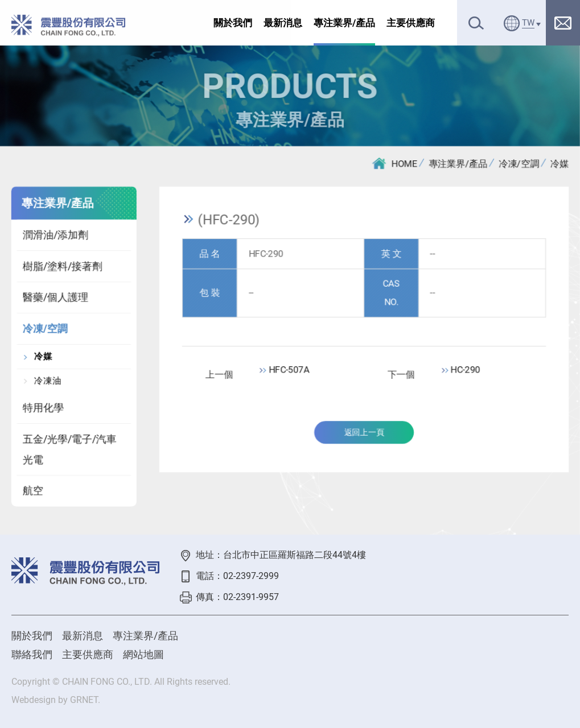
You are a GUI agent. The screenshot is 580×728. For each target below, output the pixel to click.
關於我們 (233, 23)
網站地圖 (143, 654)
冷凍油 (47, 381)
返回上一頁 (364, 433)
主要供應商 (411, 23)
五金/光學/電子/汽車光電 (69, 450)
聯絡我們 (32, 654)
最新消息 (283, 23)
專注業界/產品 (344, 23)
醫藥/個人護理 (55, 298)
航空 (32, 492)
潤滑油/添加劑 (55, 235)
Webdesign (34, 700)
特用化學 (43, 408)
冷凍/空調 (519, 164)
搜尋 (476, 23)
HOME (395, 163)
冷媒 (560, 164)
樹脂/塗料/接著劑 (62, 266)
